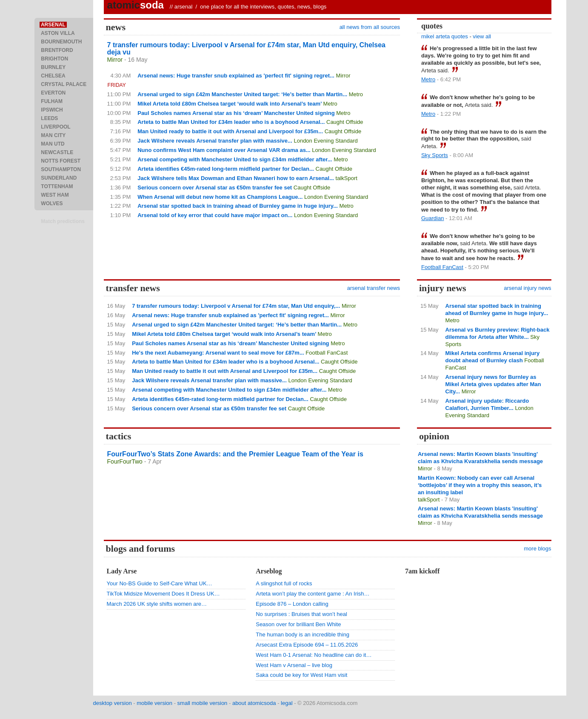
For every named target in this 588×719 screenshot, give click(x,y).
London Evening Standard (325, 141)
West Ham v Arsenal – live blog (294, 665)
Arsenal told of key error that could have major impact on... (215, 215)
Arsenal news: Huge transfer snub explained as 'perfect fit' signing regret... (236, 76)
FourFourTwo (125, 461)
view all (482, 36)
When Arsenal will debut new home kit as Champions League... (220, 197)
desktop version (113, 703)
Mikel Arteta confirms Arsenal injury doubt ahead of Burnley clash (493, 357)
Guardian (432, 218)
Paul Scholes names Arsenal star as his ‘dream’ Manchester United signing (236, 113)
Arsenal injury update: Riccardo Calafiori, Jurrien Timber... (487, 404)
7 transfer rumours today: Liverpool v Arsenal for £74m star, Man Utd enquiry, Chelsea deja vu (246, 49)
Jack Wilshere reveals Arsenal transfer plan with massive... (215, 141)
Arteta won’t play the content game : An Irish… (313, 594)
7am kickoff (422, 571)
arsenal (184, 7)
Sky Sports (435, 155)
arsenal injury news (527, 288)
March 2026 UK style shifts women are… (157, 604)
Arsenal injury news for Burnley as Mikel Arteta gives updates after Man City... (493, 384)
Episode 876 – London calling (292, 604)
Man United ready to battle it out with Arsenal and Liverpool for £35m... (230, 131)
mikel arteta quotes (445, 36)
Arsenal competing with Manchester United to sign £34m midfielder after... (235, 159)
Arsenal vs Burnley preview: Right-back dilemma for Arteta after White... (498, 333)
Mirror (115, 60)
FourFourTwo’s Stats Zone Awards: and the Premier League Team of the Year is (235, 454)
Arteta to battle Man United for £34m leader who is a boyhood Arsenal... (231, 122)
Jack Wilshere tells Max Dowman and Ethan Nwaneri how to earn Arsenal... (236, 178)
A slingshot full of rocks (284, 583)
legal (287, 703)
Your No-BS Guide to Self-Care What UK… (160, 583)
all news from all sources (370, 27)
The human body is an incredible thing (303, 634)
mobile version (154, 703)
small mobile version (203, 703)
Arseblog (269, 571)
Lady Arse (122, 571)
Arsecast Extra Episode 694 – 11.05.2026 (307, 645)
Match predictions (63, 221)
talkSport (347, 178)
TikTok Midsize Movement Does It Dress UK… (163, 594)
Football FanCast (442, 267)
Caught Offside (345, 122)
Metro (356, 94)
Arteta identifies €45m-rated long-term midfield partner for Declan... (226, 169)
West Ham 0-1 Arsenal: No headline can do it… (314, 655)
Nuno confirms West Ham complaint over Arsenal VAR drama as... (224, 150)
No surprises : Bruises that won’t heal (301, 614)
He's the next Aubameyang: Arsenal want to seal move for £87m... (218, 353)
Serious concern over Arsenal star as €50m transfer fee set (215, 188)
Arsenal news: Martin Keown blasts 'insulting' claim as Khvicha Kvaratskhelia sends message (480, 458)
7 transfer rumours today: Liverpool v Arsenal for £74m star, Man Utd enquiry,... (236, 306)
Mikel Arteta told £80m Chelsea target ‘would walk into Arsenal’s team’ (230, 104)
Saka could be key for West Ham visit (301, 675)
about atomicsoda (254, 703)
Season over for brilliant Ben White (298, 624)
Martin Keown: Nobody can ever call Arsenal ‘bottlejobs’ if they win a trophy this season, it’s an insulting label (480, 485)
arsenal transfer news (374, 288)
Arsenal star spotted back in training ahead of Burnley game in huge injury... (238, 206)
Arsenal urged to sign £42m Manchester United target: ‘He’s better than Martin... (242, 94)
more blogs (537, 549)
